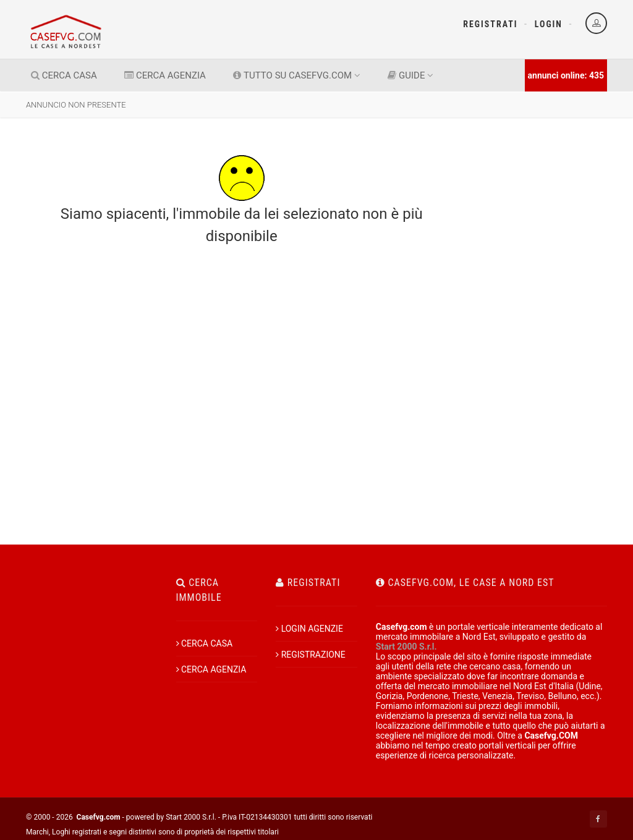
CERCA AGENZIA (165, 75)
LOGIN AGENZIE (309, 629)
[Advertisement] (542, 289)
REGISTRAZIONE (311, 655)
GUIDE (410, 75)
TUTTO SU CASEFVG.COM (296, 75)
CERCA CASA (64, 75)
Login (549, 24)
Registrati (490, 24)
